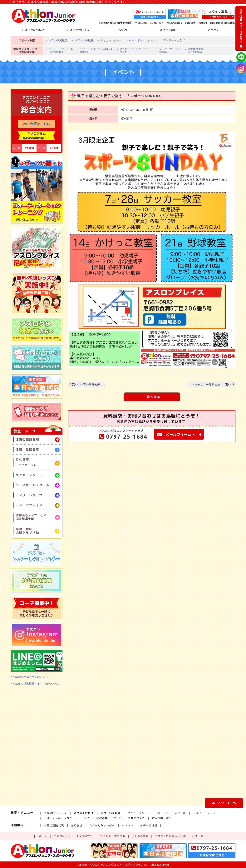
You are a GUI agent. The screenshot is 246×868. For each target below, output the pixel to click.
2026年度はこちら (36, 124)
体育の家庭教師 (58, 40)
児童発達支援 (194, 51)
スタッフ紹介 (168, 30)
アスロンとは (62, 836)
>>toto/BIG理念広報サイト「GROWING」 (36, 684)
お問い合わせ (201, 836)
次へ (85, 384)
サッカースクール (111, 40)
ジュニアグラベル (168, 51)
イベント (123, 30)
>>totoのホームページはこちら (29, 677)
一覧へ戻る (152, 397)
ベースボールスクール (143, 40)
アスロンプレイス (78, 30)
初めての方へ (85, 836)
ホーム (43, 836)
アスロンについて (33, 30)
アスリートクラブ (174, 40)
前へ (213, 384)
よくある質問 (140, 836)
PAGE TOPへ (224, 803)
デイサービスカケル (59, 51)
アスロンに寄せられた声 (170, 836)
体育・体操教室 (84, 40)
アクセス (213, 30)
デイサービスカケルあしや (95, 51)
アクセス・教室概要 (113, 836)
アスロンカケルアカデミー (134, 51)
